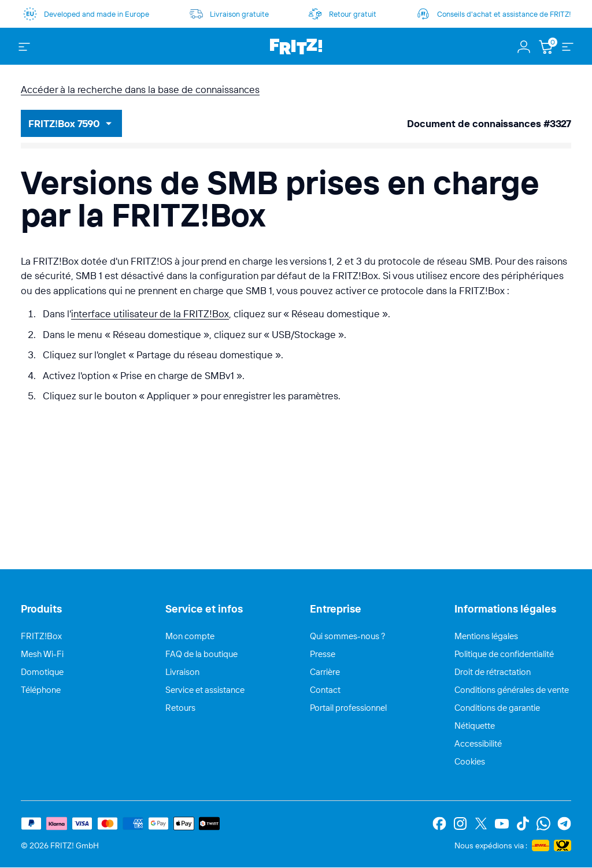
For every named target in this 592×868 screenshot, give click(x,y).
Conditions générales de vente (512, 690)
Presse (323, 654)
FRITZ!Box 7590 (64, 123)
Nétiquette (475, 726)
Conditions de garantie (497, 708)
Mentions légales (486, 636)
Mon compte (190, 636)
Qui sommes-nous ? (348, 636)
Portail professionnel (348, 708)
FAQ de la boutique (201, 654)
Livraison (182, 672)
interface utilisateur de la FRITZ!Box (150, 314)
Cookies (470, 761)
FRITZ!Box (41, 636)
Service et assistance (205, 690)
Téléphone (41, 690)
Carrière (325, 672)
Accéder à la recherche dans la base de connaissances (140, 89)
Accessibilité (478, 743)
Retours (180, 708)
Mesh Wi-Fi (42, 654)
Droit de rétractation (493, 672)
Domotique (42, 672)
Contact (325, 690)
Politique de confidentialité (504, 654)
